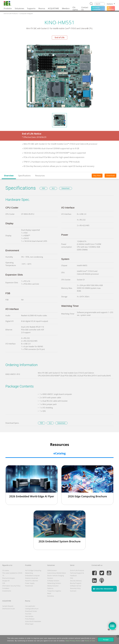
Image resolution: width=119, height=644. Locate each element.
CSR (4, 583)
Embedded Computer (32, 576)
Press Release (30, 619)
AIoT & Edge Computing (33, 570)
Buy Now (97, 175)
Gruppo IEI (6, 581)
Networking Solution (54, 583)
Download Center (31, 611)
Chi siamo (6, 570)
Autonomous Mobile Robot (57, 573)
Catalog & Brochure (32, 609)
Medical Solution (53, 586)
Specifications (24, 176)
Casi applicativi (30, 606)
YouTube (28, 614)
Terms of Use (90, 641)
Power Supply (30, 583)
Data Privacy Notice (73, 641)
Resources (40, 176)
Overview (9, 176)
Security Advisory (76, 581)
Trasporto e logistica (54, 591)
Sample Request (8, 606)
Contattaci (6, 588)
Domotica (51, 596)
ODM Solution (52, 570)
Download (110, 175)
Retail (49, 593)
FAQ (72, 578)
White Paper (29, 624)
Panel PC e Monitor (32, 581)
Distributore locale (9, 609)
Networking (29, 573)
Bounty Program (76, 583)
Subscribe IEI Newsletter (33, 621)
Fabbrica (50, 588)
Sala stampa (29, 616)
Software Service (76, 586)
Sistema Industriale (31, 578)
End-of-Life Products (77, 570)
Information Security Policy (11, 586)
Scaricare (73, 591)
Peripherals (29, 586)
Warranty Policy (75, 588)
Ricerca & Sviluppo (9, 578)
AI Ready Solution (53, 581)
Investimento (7, 591)
